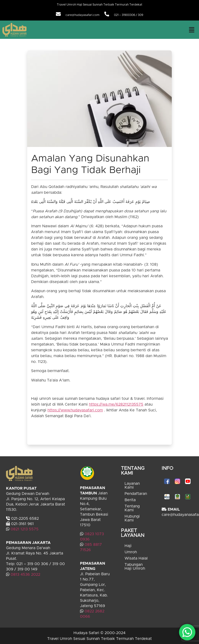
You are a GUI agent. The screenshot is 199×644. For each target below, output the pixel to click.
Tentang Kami (132, 508)
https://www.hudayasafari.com (75, 410)
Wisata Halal (136, 558)
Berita (130, 500)
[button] (192, 30)
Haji (128, 546)
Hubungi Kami (132, 518)
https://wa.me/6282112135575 (116, 404)
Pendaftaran (136, 494)
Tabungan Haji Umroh (135, 567)
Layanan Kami (132, 485)
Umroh (131, 552)
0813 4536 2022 (25, 575)
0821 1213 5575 (25, 529)
